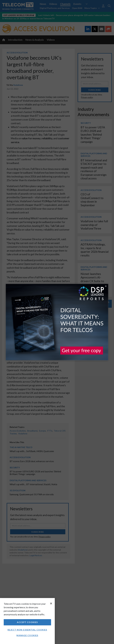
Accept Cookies (27, 622)
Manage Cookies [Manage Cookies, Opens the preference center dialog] (27, 635)
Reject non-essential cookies (27, 630)
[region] (27, 621)
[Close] (51, 603)
